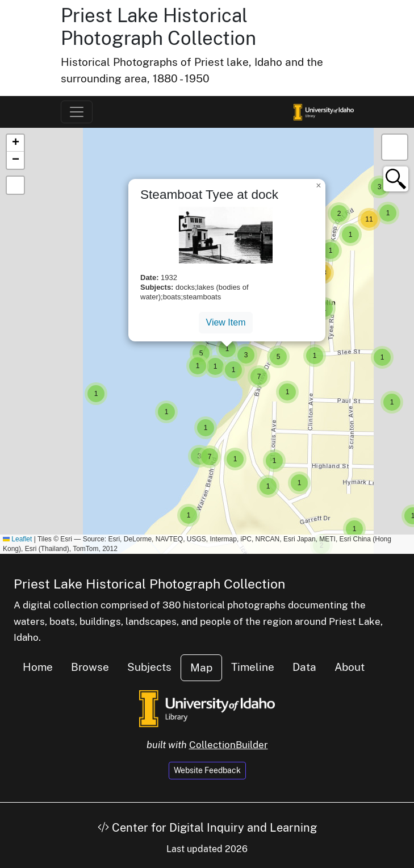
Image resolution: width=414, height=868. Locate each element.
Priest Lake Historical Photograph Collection (158, 27)
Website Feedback (207, 770)
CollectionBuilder (229, 745)
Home (38, 667)
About (350, 667)
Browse (90, 667)
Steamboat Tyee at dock (209, 195)
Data (304, 667)
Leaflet (17, 539)
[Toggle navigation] (77, 112)
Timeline (253, 667)
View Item (226, 322)
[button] (96, 394)
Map (201, 667)
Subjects (149, 667)
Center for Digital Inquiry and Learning (207, 828)
